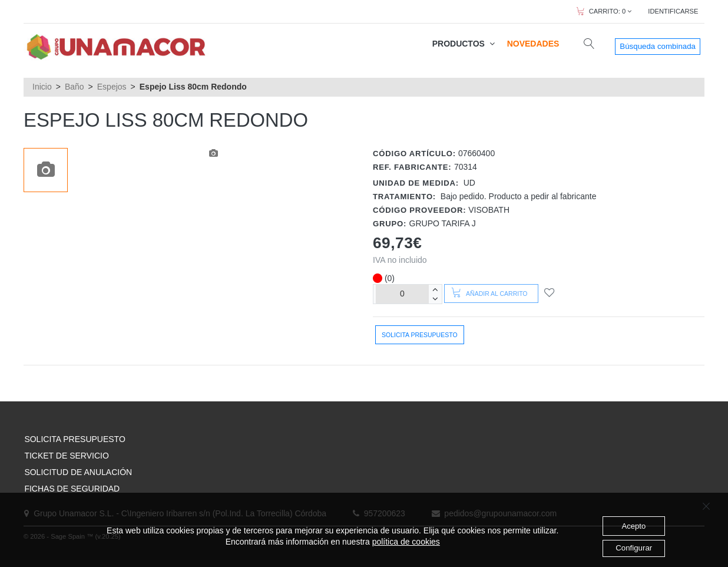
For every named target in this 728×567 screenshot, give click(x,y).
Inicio (42, 87)
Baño (75, 87)
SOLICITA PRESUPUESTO (75, 439)
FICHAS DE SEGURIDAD (72, 489)
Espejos (112, 87)
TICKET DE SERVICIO (66, 456)
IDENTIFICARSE (673, 11)
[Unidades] (402, 294)
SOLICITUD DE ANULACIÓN (78, 472)
